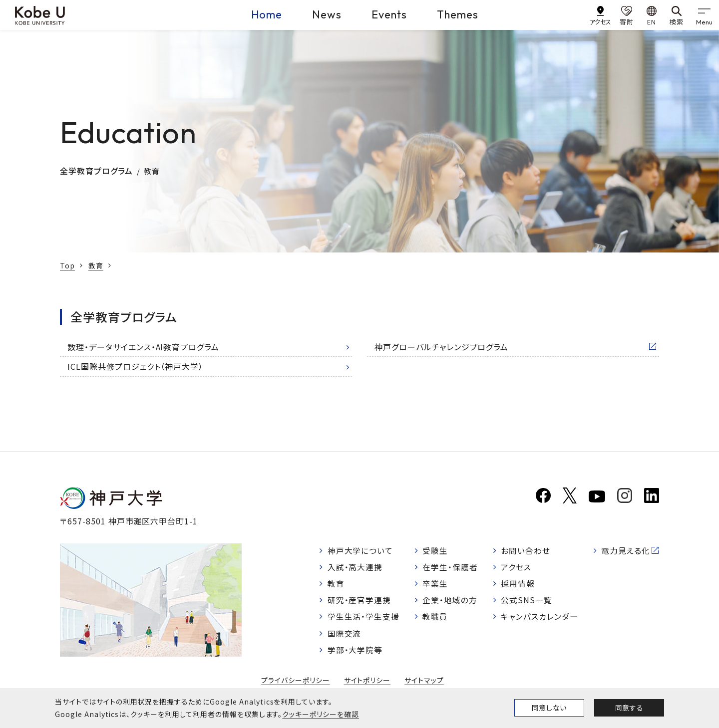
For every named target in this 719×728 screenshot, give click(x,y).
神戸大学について (360, 550)
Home (267, 14)
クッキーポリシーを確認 (321, 714)
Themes (458, 14)
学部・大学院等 (355, 652)
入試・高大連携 (355, 567)
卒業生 (436, 584)
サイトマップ (424, 683)
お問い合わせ (526, 550)
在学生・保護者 (451, 567)
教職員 (436, 618)
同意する (629, 708)
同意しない (549, 708)
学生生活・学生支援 (364, 618)
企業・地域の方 (450, 601)
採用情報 (518, 584)
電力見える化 (626, 550)
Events (389, 14)
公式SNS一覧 (527, 601)
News (327, 14)
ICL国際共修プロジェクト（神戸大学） (135, 366)
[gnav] (704, 15)
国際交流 (345, 635)
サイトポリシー (367, 683)
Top (67, 265)
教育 (96, 265)
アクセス (516, 567)
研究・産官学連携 (359, 601)
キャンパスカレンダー (539, 618)
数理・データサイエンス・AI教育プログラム (143, 347)
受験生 (436, 550)
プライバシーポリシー (296, 683)
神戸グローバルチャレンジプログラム (441, 347)
